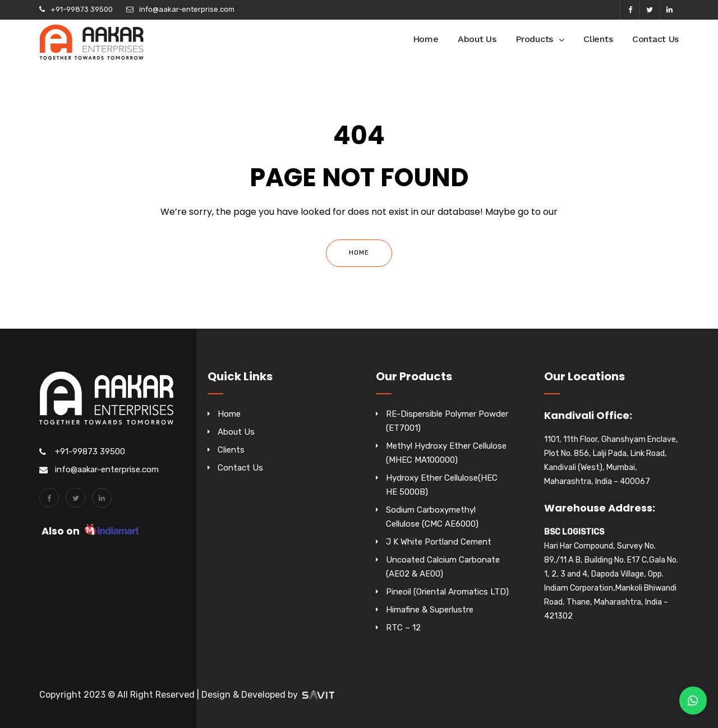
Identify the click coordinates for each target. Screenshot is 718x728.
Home (426, 39)
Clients (598, 39)
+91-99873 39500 (82, 9)
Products (534, 39)
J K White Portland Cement (439, 542)
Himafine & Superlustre (430, 610)
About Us (477, 39)
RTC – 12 (403, 628)
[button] (693, 701)
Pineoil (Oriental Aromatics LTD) (447, 592)
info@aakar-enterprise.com (187, 9)
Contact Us (655, 39)
